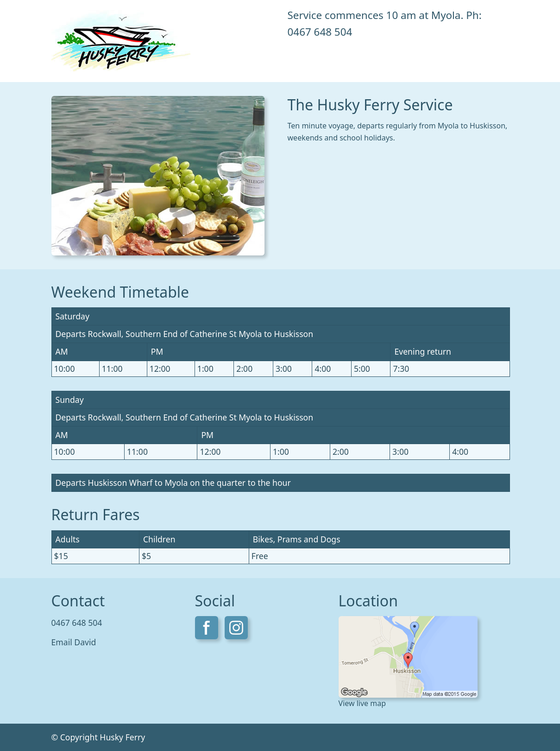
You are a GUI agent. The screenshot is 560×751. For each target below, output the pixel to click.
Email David (74, 642)
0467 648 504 (320, 32)
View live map (362, 703)
